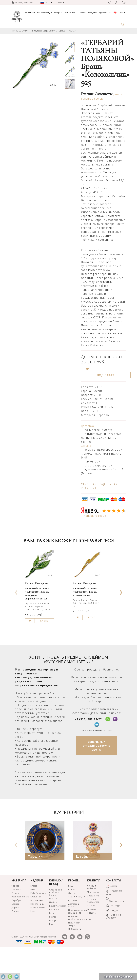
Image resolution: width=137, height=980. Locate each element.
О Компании (75, 957)
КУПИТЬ (51, 646)
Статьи (122, 13)
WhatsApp (113, 934)
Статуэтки (93, 13)
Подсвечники (38, 935)
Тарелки (82, 13)
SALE (113, 13)
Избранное (93, 923)
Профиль (92, 933)
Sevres (53, 944)
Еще (33, 939)
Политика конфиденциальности (77, 945)
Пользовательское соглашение (77, 939)
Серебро (16, 928)
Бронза (15, 932)
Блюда (34, 913)
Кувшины (36, 924)
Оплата (86, 446)
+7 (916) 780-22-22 (88, 747)
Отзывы (72, 921)
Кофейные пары (39, 921)
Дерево (16, 935)
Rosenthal (54, 937)
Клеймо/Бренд (45, 13)
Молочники (37, 928)
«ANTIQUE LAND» (20, 31)
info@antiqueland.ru (115, 928)
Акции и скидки (77, 924)
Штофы (82, 884)
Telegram (113, 938)
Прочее (16, 939)
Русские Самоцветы (97, 94)
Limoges (53, 948)
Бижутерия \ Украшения (44, 31)
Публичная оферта (74, 952)
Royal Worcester (58, 934)
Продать (91, 941)
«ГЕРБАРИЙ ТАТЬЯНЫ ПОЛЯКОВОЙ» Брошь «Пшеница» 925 (89, 607)
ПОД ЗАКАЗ (106, 375)
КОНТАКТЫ (114, 908)
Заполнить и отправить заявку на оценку (97, 773)
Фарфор (58, 13)
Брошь (62, 31)
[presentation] (16, 604)
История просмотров (93, 928)
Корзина (92, 937)
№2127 (72, 31)
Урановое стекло (20, 924)
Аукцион (73, 928)
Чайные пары (70, 13)
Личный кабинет (92, 915)
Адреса (111, 914)
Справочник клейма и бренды (56, 920)
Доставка (88, 426)
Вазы (33, 917)
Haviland (54, 930)
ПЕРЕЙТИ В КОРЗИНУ (118, 977)
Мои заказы (93, 920)
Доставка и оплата (74, 933)
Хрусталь (103, 13)
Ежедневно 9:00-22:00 (113, 944)
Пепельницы (38, 932)
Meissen (53, 926)
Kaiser (52, 941)
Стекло (15, 921)
